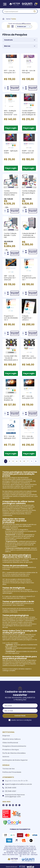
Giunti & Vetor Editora (11, 739)
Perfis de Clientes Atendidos (14, 753)
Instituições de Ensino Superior (15, 760)
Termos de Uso (9, 769)
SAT (4, 579)
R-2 (4, 596)
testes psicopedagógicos (20, 495)
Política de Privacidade (12, 772)
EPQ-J (4, 573)
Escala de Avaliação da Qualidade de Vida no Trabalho (18, 609)
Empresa (6, 736)
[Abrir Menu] (5, 4)
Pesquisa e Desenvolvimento (14, 746)
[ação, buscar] (35, 11)
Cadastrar (20, 716)
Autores (6, 757)
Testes (13, 19)
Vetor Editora (9, 491)
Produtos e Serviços (11, 750)
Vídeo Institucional (10, 743)
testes (22, 669)
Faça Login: (11, 128)
